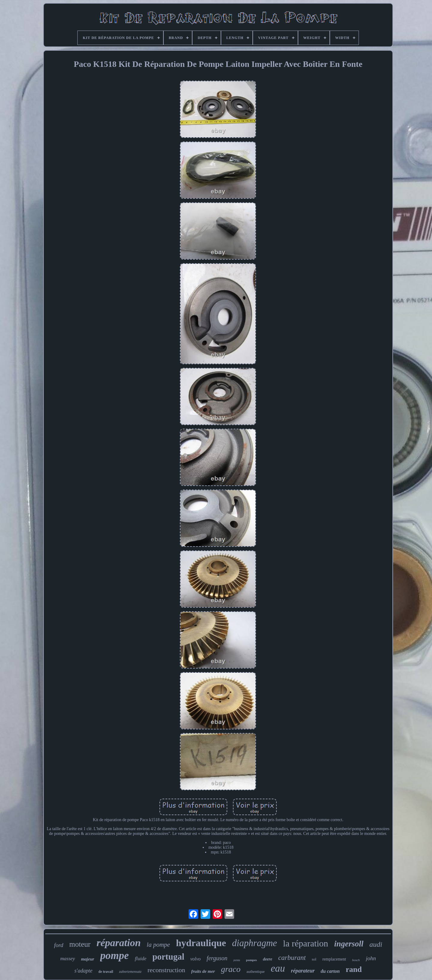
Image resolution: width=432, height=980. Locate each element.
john (371, 958)
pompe (114, 956)
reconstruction (166, 970)
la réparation (306, 943)
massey (68, 959)
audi (376, 944)
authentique (256, 971)
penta (237, 960)
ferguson (217, 958)
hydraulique (201, 943)
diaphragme (255, 943)
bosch (356, 960)
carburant (292, 958)
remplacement (334, 959)
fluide (141, 959)
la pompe (158, 945)
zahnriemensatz (130, 972)
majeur (88, 959)
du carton (330, 971)
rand (354, 969)
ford (59, 945)
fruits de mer (203, 971)
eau (278, 968)
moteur (80, 944)
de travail (106, 972)
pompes (252, 960)
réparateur (303, 971)
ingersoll (349, 944)
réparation (119, 943)
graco (231, 969)
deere (268, 959)
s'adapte (83, 971)
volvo (196, 959)
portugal (168, 957)
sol (314, 959)
